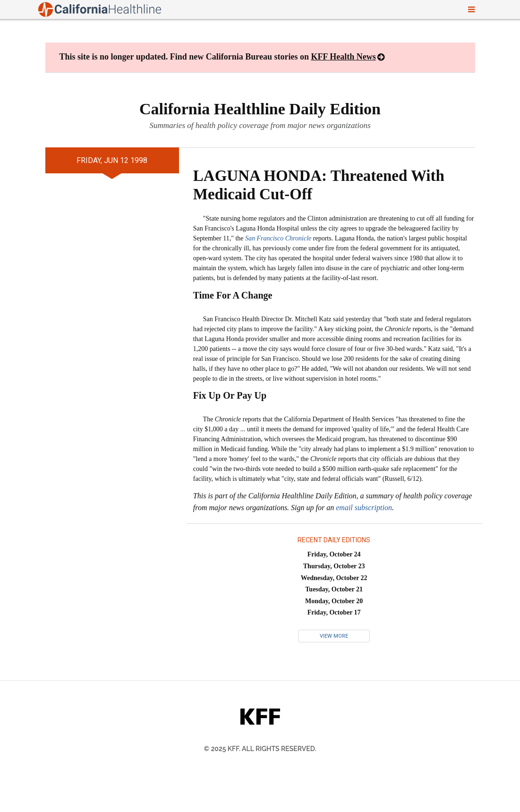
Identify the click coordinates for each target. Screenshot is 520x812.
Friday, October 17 (334, 612)
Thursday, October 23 (334, 566)
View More (334, 636)
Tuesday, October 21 (334, 589)
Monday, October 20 (334, 601)
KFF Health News (343, 57)
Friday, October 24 (334, 554)
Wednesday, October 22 (334, 578)
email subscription (364, 508)
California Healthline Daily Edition (260, 109)
